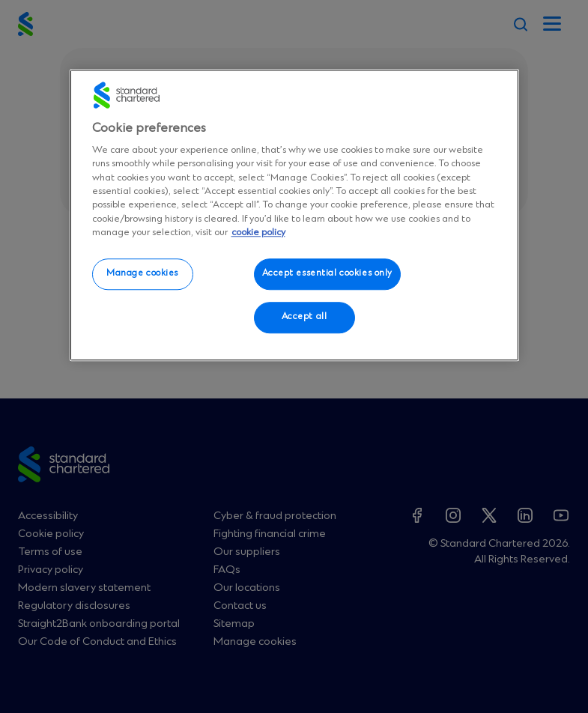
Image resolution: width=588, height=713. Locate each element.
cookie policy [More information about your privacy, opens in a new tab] (258, 233)
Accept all (304, 317)
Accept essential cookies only (328, 274)
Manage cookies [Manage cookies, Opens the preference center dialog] (142, 274)
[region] (294, 215)
